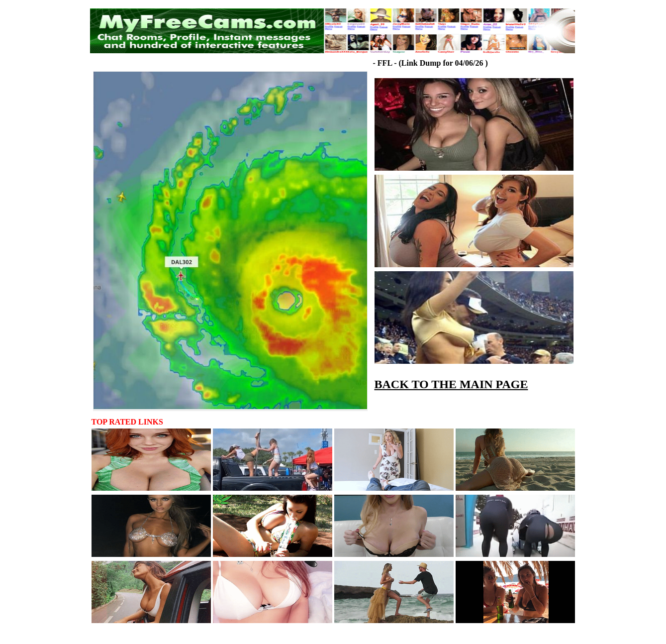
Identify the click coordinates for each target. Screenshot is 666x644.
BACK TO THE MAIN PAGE (451, 384)
